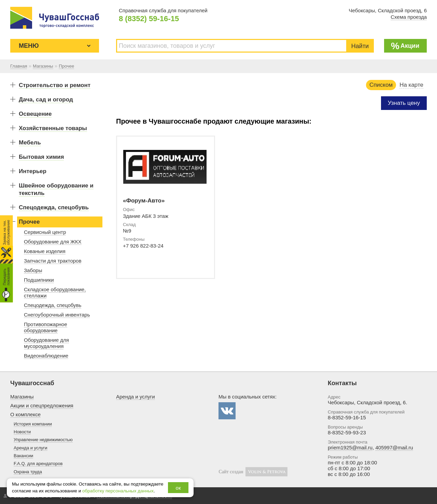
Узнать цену (404, 103)
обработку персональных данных (118, 491)
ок (178, 488)
